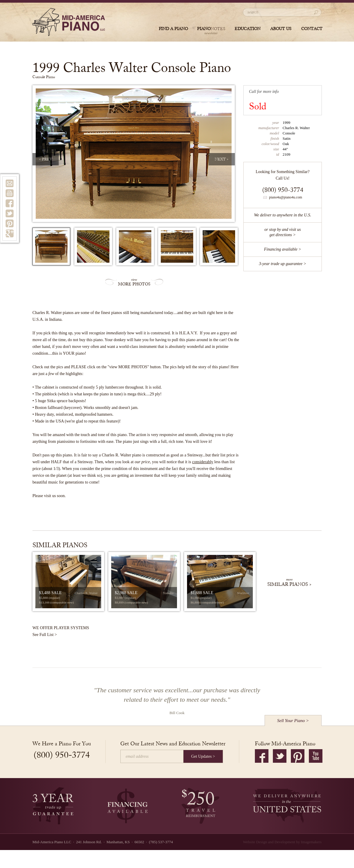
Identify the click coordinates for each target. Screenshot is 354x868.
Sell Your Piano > (293, 721)
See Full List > (45, 635)
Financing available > (283, 249)
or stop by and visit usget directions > (282, 232)
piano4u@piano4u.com (283, 197)
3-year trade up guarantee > (283, 264)
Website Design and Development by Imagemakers (282, 842)
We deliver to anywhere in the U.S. (282, 215)
